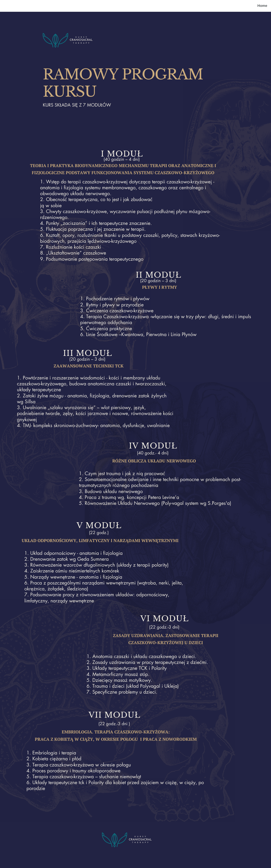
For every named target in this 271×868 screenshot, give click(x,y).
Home (262, 6)
